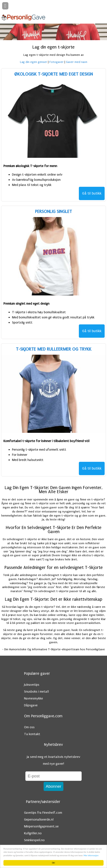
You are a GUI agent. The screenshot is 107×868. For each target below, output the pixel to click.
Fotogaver (57, 62)
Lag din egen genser (34, 62)
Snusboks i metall (36, 692)
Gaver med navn (77, 62)
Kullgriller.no (33, 833)
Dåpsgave (31, 705)
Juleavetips (32, 685)
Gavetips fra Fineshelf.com (43, 813)
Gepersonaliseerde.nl (39, 819)
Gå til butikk (92, 193)
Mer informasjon (91, 855)
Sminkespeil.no (34, 840)
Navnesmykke (34, 698)
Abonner (54, 786)
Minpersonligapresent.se (41, 826)
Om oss (29, 727)
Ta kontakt (32, 734)
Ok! (54, 863)
